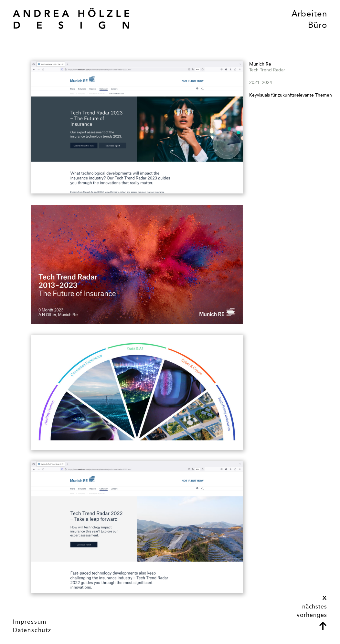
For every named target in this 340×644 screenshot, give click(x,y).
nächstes (315, 607)
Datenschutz (32, 630)
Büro (318, 25)
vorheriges (312, 615)
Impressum (30, 622)
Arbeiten (309, 14)
